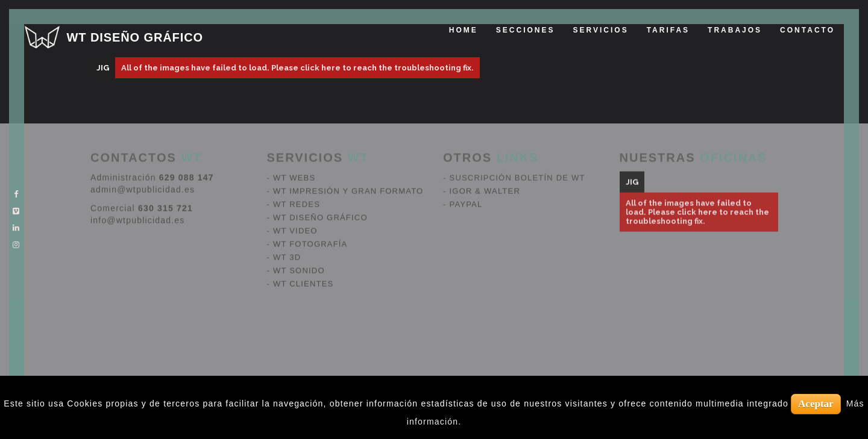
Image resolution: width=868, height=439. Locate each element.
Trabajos (735, 30)
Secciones (526, 30)
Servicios (601, 30)
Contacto (807, 30)
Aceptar (816, 404)
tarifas (668, 30)
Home (464, 30)
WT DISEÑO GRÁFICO (135, 37)
